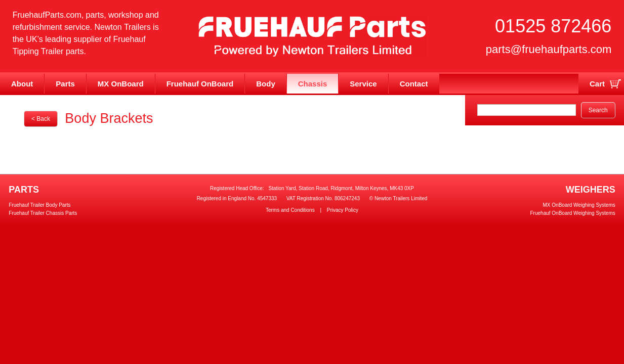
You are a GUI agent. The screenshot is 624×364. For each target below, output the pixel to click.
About (22, 84)
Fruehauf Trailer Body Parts (39, 205)
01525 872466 (553, 26)
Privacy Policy (343, 210)
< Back (41, 119)
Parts (65, 84)
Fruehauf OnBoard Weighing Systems (573, 213)
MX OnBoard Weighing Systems (579, 205)
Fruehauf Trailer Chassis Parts (43, 213)
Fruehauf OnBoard (200, 84)
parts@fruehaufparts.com (549, 49)
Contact (414, 84)
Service (363, 84)
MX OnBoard (121, 84)
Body (266, 84)
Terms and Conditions (290, 210)
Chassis (313, 84)
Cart (597, 84)
